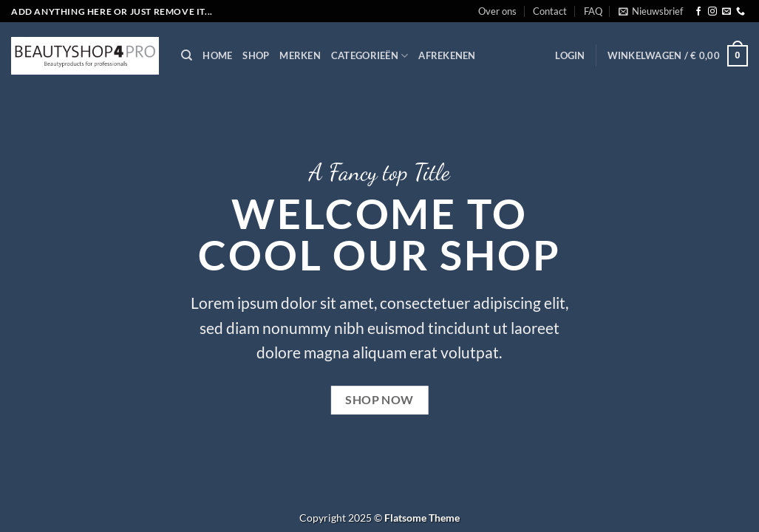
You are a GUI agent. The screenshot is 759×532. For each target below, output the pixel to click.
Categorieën (370, 56)
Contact (550, 11)
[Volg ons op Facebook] (698, 12)
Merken (300, 55)
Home (217, 55)
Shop (256, 55)
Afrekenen (447, 55)
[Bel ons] (741, 12)
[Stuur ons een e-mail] (726, 12)
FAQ (593, 11)
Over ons (497, 11)
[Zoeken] (187, 55)
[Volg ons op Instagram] (712, 12)
